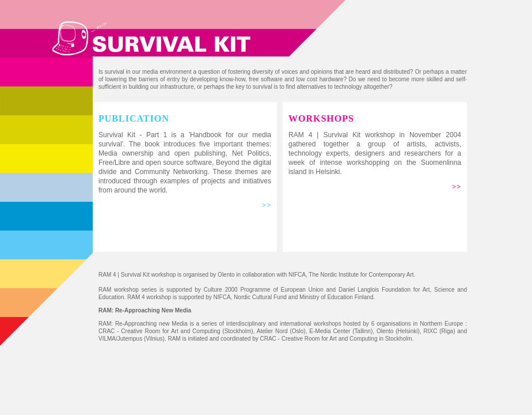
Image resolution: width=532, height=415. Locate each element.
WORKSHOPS (321, 118)
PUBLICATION (134, 118)
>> (267, 205)
